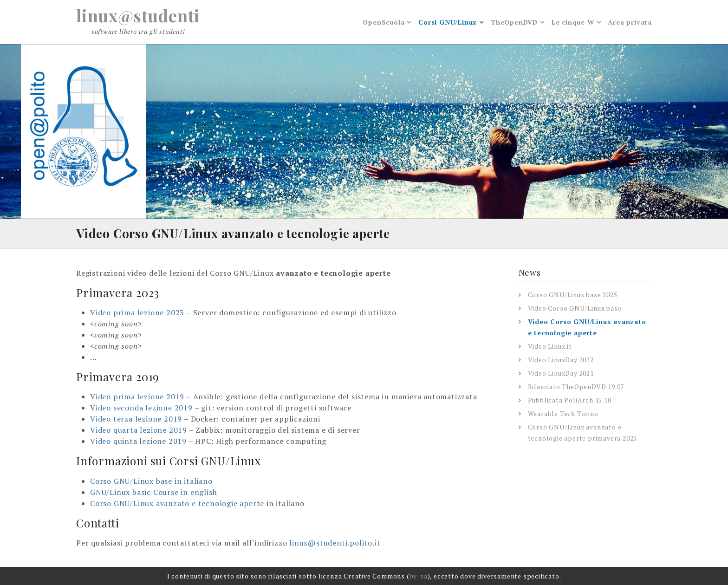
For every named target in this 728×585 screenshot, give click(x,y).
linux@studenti (138, 15)
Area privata (630, 22)
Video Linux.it (550, 346)
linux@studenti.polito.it (335, 543)
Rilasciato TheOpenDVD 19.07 (576, 387)
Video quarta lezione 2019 (139, 430)
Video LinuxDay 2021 (561, 373)
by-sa (419, 576)
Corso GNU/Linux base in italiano (151, 481)
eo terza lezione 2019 (142, 419)
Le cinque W (573, 22)
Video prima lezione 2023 (137, 312)
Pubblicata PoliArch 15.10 (570, 400)
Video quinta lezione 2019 (138, 441)
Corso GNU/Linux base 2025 (573, 295)
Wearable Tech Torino (563, 413)
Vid (96, 419)
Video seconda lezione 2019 (141, 408)
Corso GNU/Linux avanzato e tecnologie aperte (177, 503)
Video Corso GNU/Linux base (575, 308)
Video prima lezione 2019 (137, 396)
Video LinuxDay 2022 (561, 360)
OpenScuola (383, 22)
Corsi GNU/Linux (448, 22)
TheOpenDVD (514, 22)
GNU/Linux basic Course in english (153, 492)
